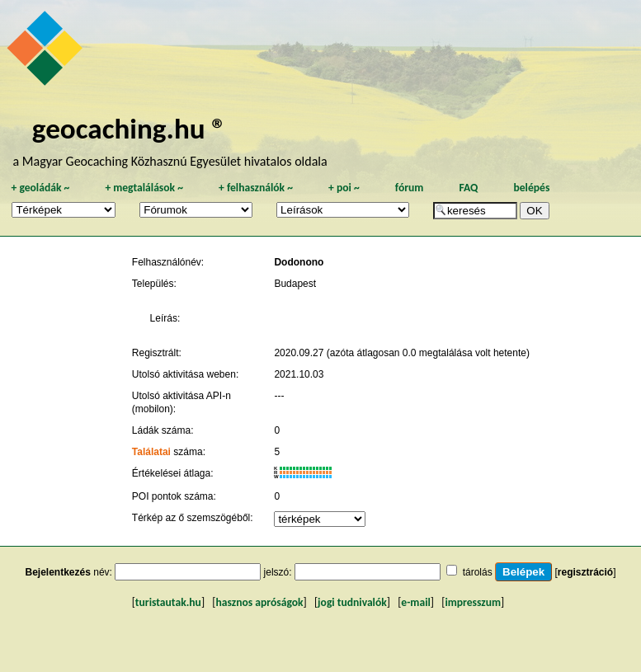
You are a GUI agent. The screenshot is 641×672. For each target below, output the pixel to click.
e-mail (415, 602)
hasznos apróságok (259, 602)
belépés (531, 188)
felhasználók (256, 188)
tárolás (478, 572)
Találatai (151, 452)
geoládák (40, 188)
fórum (410, 188)
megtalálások (144, 188)
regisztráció (585, 572)
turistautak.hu (168, 602)
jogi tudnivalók (352, 602)
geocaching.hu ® (130, 128)
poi (344, 188)
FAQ (468, 188)
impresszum (473, 602)
